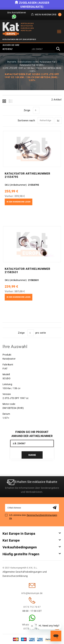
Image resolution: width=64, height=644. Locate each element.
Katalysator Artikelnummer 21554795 (27, 175)
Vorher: (9, 196)
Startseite (12, 62)
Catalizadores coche (28, 62)
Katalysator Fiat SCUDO (31, 65)
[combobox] (43, 49)
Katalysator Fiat (48, 62)
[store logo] (11, 29)
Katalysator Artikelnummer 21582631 (27, 271)
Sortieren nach (26, 120)
